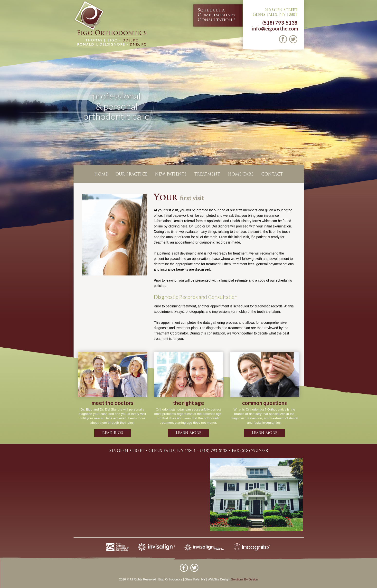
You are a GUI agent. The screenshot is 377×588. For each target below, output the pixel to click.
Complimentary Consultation (217, 15)
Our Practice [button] (131, 175)
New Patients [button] (171, 175)
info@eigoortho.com (275, 29)
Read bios (113, 433)
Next (372, 116)
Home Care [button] (241, 175)
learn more (188, 433)
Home (101, 175)
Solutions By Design (245, 579)
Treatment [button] (207, 175)
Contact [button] (272, 175)
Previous (5, 116)
